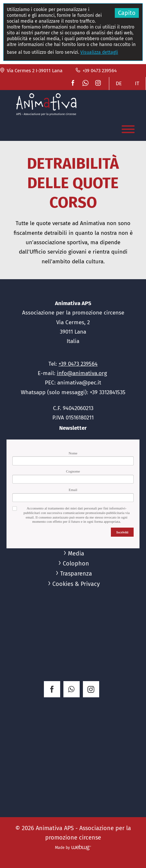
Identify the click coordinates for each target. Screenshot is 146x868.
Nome (73, 453)
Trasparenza (76, 574)
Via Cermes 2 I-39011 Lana (31, 71)
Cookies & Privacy (76, 584)
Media (76, 554)
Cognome (73, 471)
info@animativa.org (82, 373)
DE (119, 83)
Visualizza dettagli (99, 52)
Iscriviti (122, 532)
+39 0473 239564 (96, 71)
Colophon (76, 564)
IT (137, 83)
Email (73, 490)
